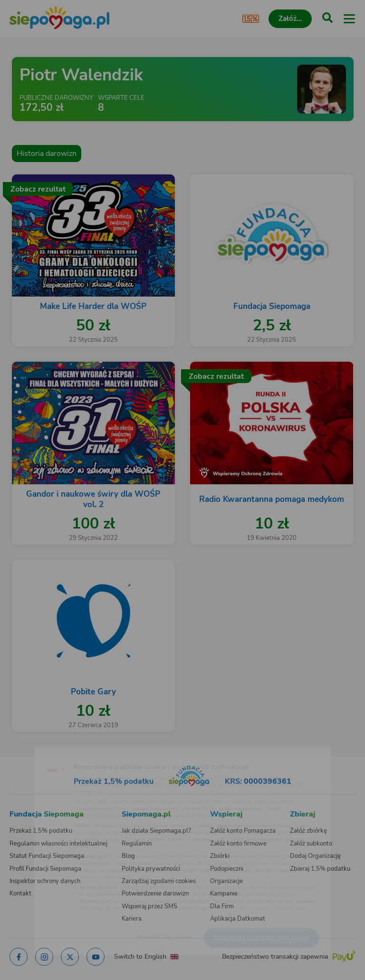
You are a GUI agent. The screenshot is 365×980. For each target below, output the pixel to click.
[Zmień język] (27, 749)
